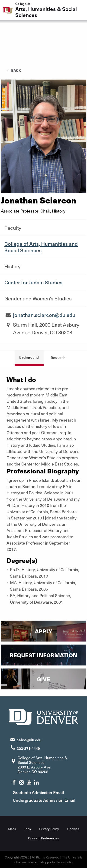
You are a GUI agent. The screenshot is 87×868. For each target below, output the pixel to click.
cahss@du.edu (29, 740)
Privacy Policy (49, 829)
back (13, 70)
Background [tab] (29, 357)
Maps (12, 829)
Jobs (28, 829)
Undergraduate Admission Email (44, 800)
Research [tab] (58, 358)
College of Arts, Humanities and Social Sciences (41, 247)
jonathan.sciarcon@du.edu (44, 315)
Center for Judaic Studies (33, 282)
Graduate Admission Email (38, 792)
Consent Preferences (43, 838)
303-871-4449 (28, 748)
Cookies (73, 829)
